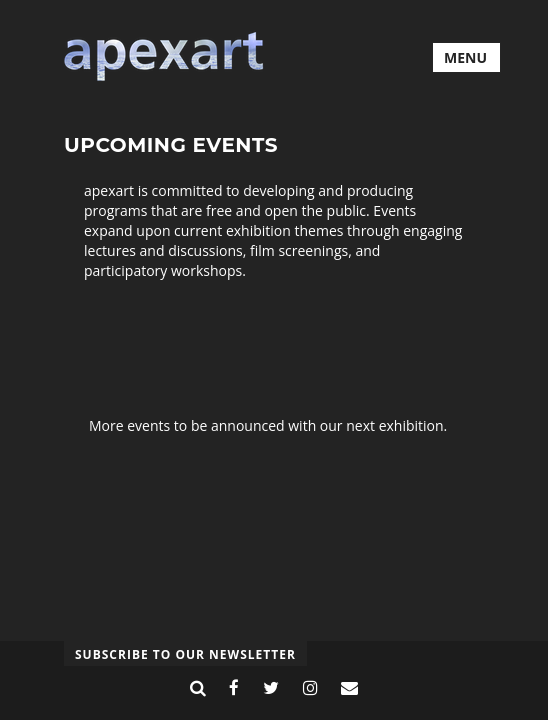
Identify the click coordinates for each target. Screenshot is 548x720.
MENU (465, 57)
